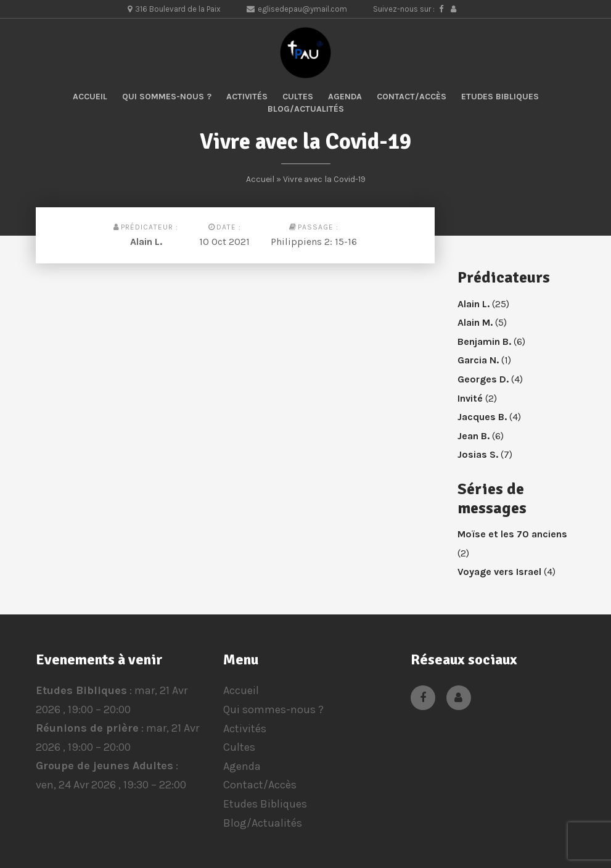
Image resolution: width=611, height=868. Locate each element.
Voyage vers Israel (499, 572)
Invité (470, 398)
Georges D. (483, 379)
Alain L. (146, 242)
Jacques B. (482, 417)
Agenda (345, 97)
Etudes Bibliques (500, 97)
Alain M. (475, 322)
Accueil (90, 97)
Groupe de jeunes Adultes (105, 766)
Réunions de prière (87, 729)
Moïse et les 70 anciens (512, 534)
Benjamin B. (484, 341)
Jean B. (474, 436)
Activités (247, 97)
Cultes (298, 97)
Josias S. (478, 454)
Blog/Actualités (306, 109)
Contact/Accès (412, 97)
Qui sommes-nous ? (167, 97)
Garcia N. (478, 360)
